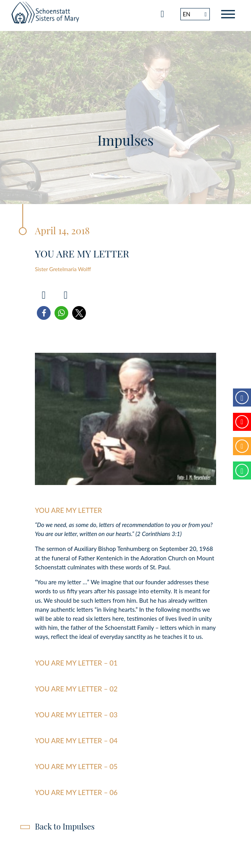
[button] (44, 313)
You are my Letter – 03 (76, 715)
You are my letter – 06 (76, 792)
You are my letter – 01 (76, 663)
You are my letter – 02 (76, 689)
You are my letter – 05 (76, 767)
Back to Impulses (65, 826)
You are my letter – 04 (76, 741)
